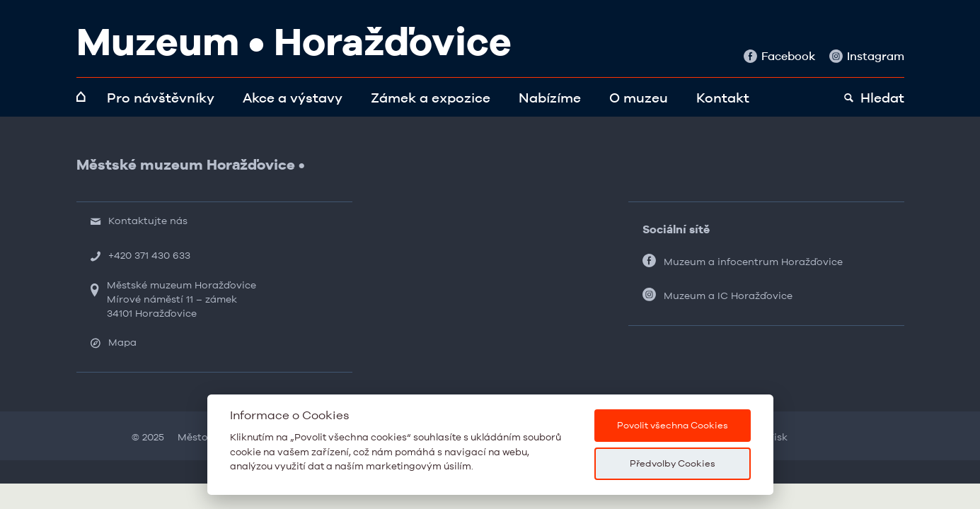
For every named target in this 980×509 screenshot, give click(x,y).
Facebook (779, 56)
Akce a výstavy (293, 98)
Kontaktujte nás (148, 221)
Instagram (867, 56)
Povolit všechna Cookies (673, 425)
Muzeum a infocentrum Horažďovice (753, 262)
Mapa (122, 342)
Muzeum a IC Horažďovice (728, 296)
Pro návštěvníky (161, 98)
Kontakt (723, 98)
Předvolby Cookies (673, 463)
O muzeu (639, 98)
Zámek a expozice (431, 98)
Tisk (778, 437)
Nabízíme (550, 98)
